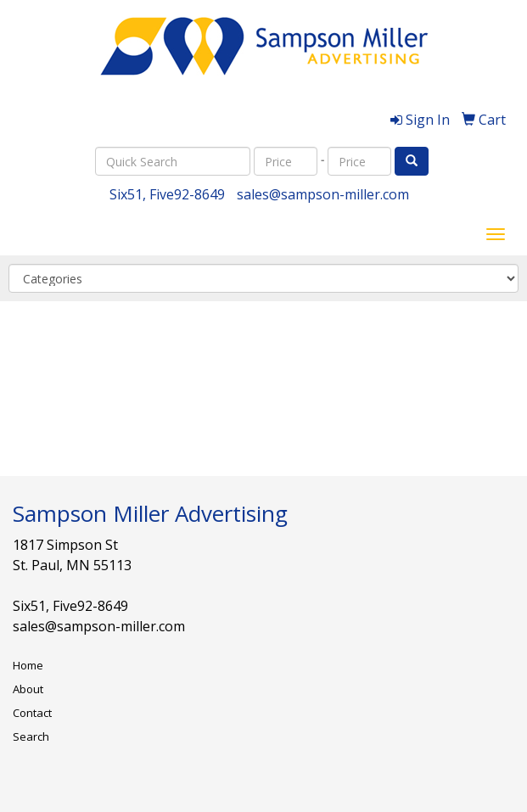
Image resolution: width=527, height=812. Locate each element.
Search (31, 736)
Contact (32, 713)
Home (28, 665)
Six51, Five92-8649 (167, 194)
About (28, 689)
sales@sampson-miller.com (323, 194)
